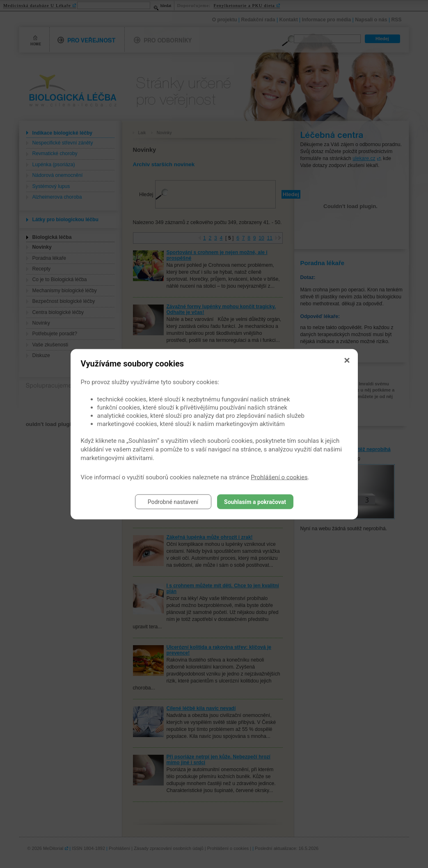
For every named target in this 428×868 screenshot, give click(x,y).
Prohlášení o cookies (279, 477)
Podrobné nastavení (173, 502)
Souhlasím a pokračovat (255, 502)
